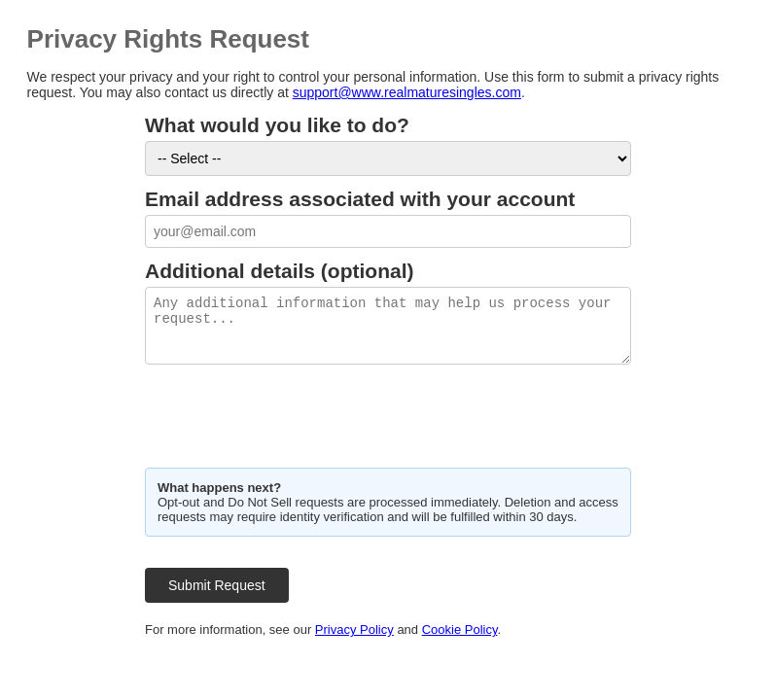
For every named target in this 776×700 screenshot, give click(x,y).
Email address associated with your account (360, 199)
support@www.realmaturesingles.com (407, 92)
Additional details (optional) (280, 271)
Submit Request (217, 585)
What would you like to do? (277, 125)
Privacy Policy (354, 630)
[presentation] (293, 414)
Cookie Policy (460, 630)
